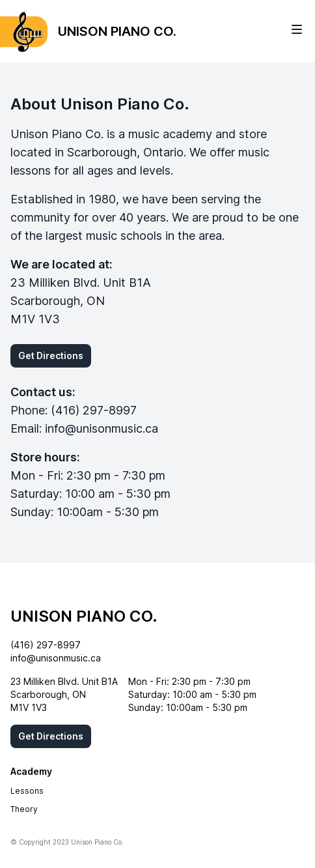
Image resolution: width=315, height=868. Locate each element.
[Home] (88, 31)
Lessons (27, 791)
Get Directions (51, 355)
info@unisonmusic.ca (102, 428)
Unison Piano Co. (84, 616)
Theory (24, 809)
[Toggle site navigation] (297, 29)
